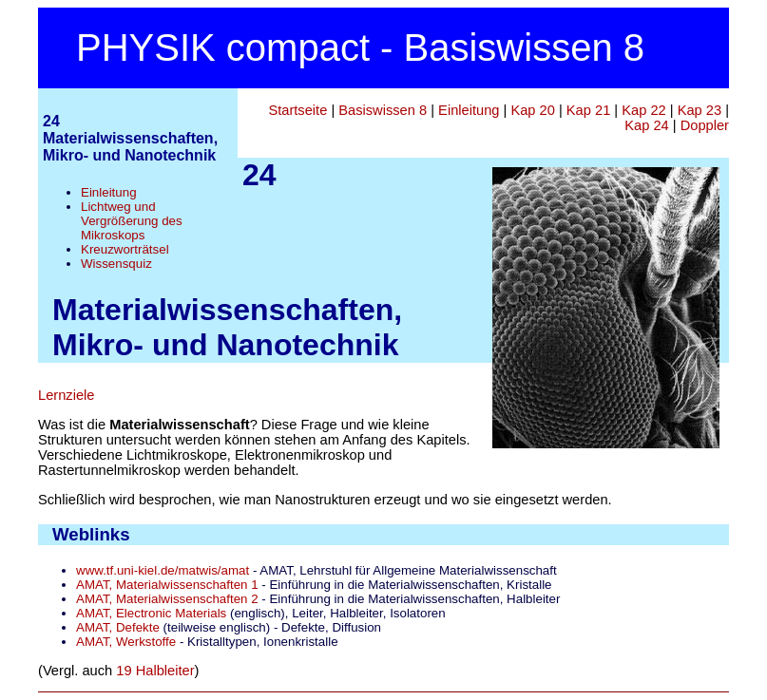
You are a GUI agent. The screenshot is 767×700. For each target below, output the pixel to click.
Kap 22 (643, 110)
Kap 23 (700, 110)
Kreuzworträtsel (125, 249)
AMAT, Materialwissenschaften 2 (167, 599)
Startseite (297, 110)
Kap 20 (532, 110)
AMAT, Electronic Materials (151, 613)
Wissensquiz (116, 264)
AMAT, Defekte (118, 627)
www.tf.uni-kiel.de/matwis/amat (163, 570)
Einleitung (109, 192)
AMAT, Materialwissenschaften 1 (167, 585)
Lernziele (66, 395)
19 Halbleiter (155, 671)
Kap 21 (588, 110)
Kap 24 (646, 125)
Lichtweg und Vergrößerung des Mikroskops (132, 221)
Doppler (705, 125)
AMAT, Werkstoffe (126, 642)
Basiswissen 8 (383, 110)
